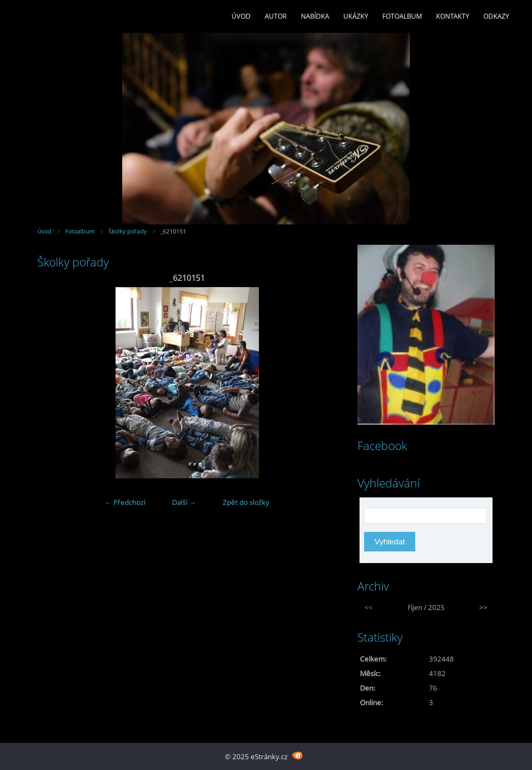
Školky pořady (128, 231)
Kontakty (453, 16)
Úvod (241, 16)
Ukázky (356, 16)
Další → (184, 502)
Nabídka (315, 16)
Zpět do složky (246, 502)
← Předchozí (125, 502)
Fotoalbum (402, 16)
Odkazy (496, 16)
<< (369, 607)
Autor (276, 16)
